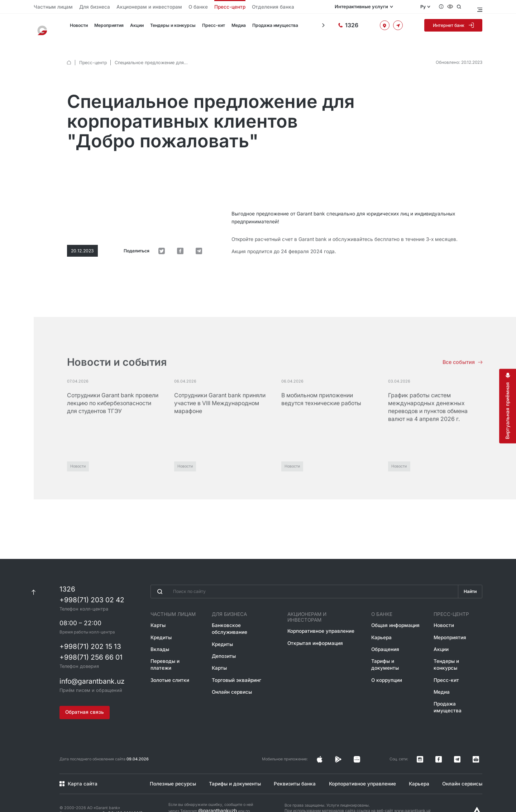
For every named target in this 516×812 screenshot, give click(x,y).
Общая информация (393, 618)
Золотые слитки (166, 661)
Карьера (382, 628)
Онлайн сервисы (233, 672)
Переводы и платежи (172, 650)
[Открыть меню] (479, 7)
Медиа (234, 28)
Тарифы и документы (395, 650)
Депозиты (226, 640)
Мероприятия (108, 28)
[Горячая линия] (365, 28)
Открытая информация (317, 628)
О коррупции (386, 661)
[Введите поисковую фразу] (303, 584)
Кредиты (159, 628)
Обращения (385, 640)
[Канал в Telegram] (468, 745)
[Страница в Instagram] (365, 745)
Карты (156, 618)
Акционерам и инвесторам (124, 7)
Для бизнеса (81, 7)
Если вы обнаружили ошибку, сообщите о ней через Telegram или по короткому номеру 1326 (211, 791)
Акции (135, 28)
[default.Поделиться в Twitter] (179, 203)
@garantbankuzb (214, 791)
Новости (78, 28)
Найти (469, 585)
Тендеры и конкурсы (170, 28)
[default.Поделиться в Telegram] (202, 203)
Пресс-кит (209, 28)
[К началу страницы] (34, 585)
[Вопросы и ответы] (446, 7)
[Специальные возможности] (456, 7)
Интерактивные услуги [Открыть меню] (377, 7)
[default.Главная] (69, 54)
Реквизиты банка (292, 765)
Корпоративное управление (322, 618)
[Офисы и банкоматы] (393, 28)
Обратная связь (83, 701)
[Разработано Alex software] (477, 793)
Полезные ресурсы (170, 765)
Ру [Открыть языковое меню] (427, 7)
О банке (163, 7)
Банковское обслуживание (244, 618)
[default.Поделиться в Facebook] (191, 203)
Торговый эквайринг (237, 661)
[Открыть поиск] (465, 7)
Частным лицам (48, 7)
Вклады (158, 640)
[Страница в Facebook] (377, 745)
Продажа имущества (269, 28)
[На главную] (45, 28)
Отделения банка (223, 7)
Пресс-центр (188, 7)
